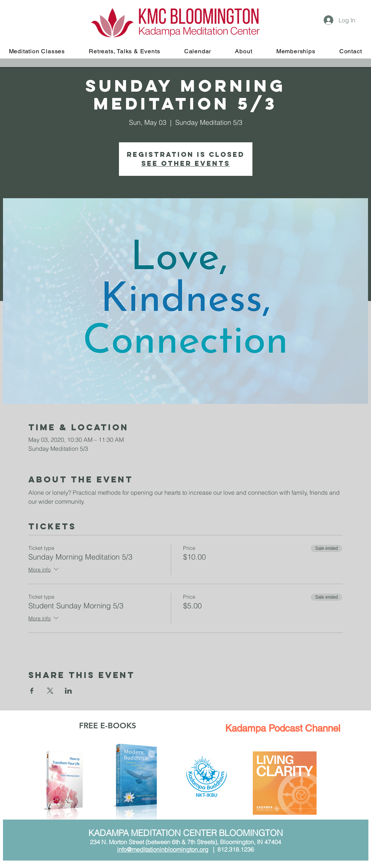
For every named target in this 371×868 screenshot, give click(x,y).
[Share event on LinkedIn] (68, 691)
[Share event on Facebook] (32, 691)
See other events (186, 163)
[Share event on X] (50, 691)
